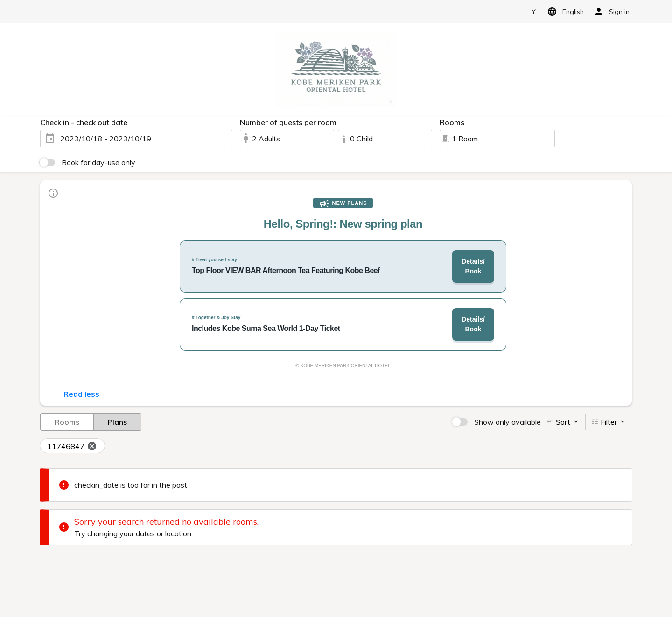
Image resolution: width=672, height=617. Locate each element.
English (564, 12)
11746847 (72, 446)
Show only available (507, 422)
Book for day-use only (98, 162)
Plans (117, 421)
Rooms (67, 421)
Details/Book (473, 266)
